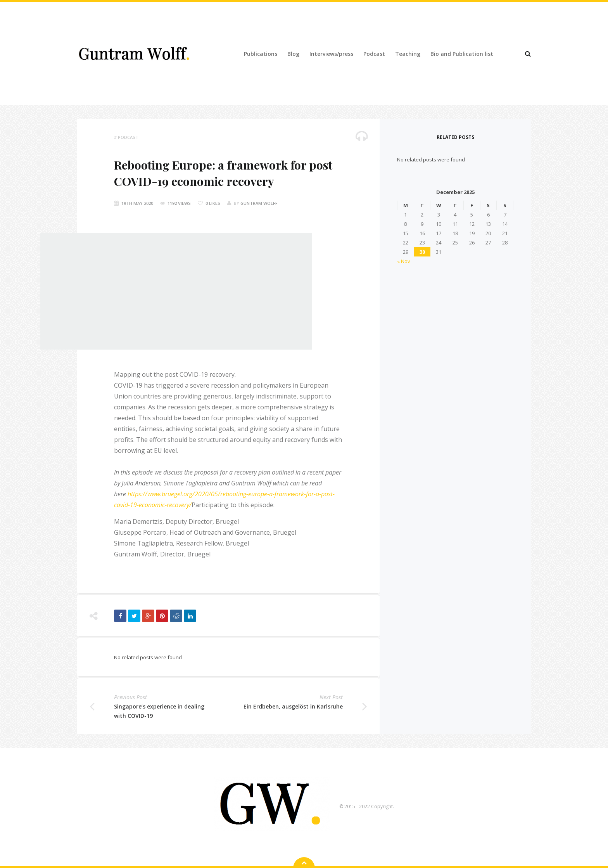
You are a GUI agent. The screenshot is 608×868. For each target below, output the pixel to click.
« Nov (404, 261)
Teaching (408, 54)
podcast (128, 137)
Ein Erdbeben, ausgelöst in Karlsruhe (293, 706)
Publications (261, 54)
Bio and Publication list (462, 54)
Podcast (374, 54)
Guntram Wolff (259, 203)
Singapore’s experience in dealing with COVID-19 (159, 711)
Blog (293, 54)
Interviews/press (331, 54)
